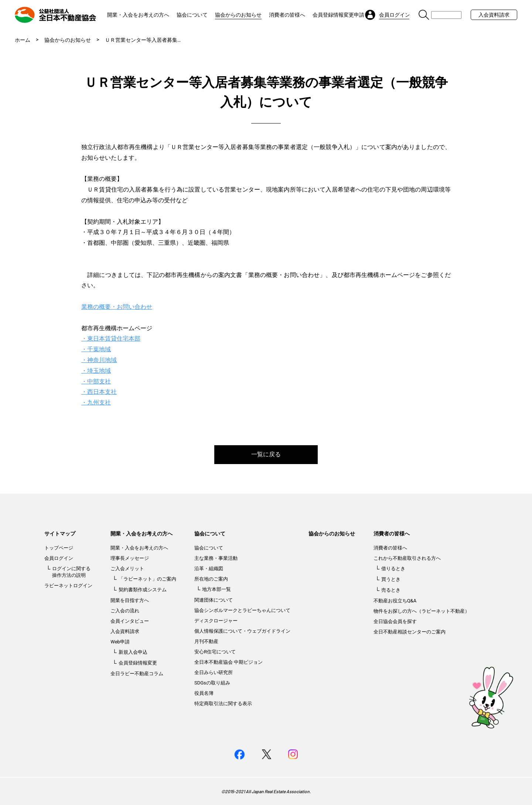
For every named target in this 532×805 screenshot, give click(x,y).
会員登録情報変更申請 (338, 15)
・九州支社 (96, 402)
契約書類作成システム (143, 590)
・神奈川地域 (99, 360)
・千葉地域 (96, 349)
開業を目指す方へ (130, 600)
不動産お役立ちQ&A (395, 601)
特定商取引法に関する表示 (223, 703)
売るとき (391, 590)
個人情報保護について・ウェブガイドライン (242, 631)
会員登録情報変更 (138, 663)
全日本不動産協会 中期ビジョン (229, 662)
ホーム (23, 40)
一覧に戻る (266, 454)
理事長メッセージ (130, 558)
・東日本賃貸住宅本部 (111, 339)
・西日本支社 (99, 392)
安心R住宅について (215, 652)
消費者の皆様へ (287, 15)
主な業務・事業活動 (216, 558)
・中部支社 (96, 381)
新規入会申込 (133, 652)
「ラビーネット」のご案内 (147, 579)
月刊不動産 (206, 641)
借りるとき (393, 569)
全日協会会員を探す (395, 621)
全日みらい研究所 (214, 672)
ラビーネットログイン (68, 586)
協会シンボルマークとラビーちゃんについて (242, 610)
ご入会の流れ (125, 611)
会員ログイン (59, 558)
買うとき (391, 579)
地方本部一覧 (216, 589)
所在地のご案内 (211, 579)
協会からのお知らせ (238, 15)
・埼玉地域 (96, 371)
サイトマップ (60, 534)
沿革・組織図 (209, 569)
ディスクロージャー (216, 621)
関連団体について (214, 600)
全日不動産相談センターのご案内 (410, 632)
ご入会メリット (127, 569)
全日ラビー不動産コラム (137, 674)
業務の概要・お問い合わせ (117, 307)
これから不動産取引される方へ (407, 558)
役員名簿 (204, 693)
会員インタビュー (130, 621)
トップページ (59, 548)
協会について (192, 15)
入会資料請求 (494, 15)
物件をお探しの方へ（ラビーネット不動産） (422, 611)
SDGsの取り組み (212, 683)
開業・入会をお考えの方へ (138, 15)
